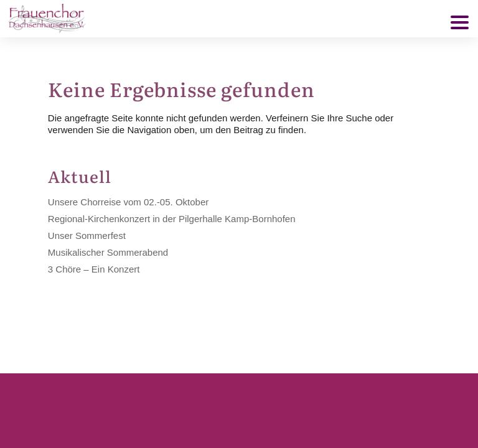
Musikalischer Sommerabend (108, 252)
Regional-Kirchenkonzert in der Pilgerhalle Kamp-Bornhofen (172, 219)
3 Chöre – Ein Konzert (94, 269)
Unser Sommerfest (87, 236)
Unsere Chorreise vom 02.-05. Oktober (128, 202)
